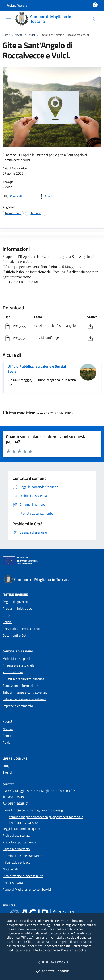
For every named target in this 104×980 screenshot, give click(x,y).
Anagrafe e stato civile (18, 665)
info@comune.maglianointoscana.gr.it (40, 810)
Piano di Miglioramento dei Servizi (27, 889)
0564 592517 (18, 803)
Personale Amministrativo (21, 629)
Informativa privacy (16, 862)
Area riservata (13, 883)
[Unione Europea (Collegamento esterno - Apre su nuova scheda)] (52, 561)
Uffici (6, 615)
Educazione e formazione (20, 686)
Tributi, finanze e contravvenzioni (26, 692)
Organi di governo (15, 602)
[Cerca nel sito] (93, 19)
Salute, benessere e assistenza (24, 699)
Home (6, 35)
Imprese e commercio (18, 706)
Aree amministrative (17, 608)
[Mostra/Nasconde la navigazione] (8, 19)
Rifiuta (52, 963)
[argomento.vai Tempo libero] (13, 213)
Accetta (52, 971)
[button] (17, 5)
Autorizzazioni (13, 672)
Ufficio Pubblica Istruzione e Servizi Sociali (37, 369)
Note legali (10, 869)
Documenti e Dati (15, 635)
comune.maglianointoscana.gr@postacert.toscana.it (46, 817)
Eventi (7, 772)
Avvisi (31, 35)
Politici (7, 622)
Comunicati (11, 736)
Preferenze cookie (74, 950)
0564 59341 (17, 797)
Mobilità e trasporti (16, 659)
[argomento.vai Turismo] (36, 213)
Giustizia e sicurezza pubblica (23, 679)
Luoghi (7, 766)
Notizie (8, 729)
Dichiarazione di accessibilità (23, 876)
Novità (19, 35)
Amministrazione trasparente (24, 856)
